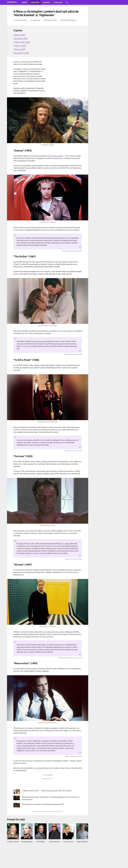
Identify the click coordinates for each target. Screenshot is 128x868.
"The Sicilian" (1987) (21, 38)
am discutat (40, 768)
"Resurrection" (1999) (21, 53)
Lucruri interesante (21, 20)
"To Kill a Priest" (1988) (22, 42)
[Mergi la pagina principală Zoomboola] (12, 2)
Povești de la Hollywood (68, 20)
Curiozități (35, 2)
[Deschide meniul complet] (68, 2)
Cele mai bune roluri (50, 20)
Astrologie (58, 2)
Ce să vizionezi (35, 20)
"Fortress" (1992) (20, 46)
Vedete (24, 2)
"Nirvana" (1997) (19, 49)
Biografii (46, 2)
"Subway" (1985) (19, 35)
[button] (57, 156)
